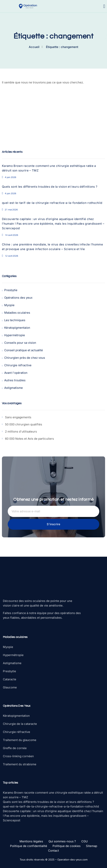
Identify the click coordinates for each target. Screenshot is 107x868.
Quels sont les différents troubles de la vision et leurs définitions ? (50, 187)
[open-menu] (104, 6)
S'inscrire (53, 524)
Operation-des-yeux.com (72, 860)
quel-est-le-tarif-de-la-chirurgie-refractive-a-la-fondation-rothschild (52, 203)
